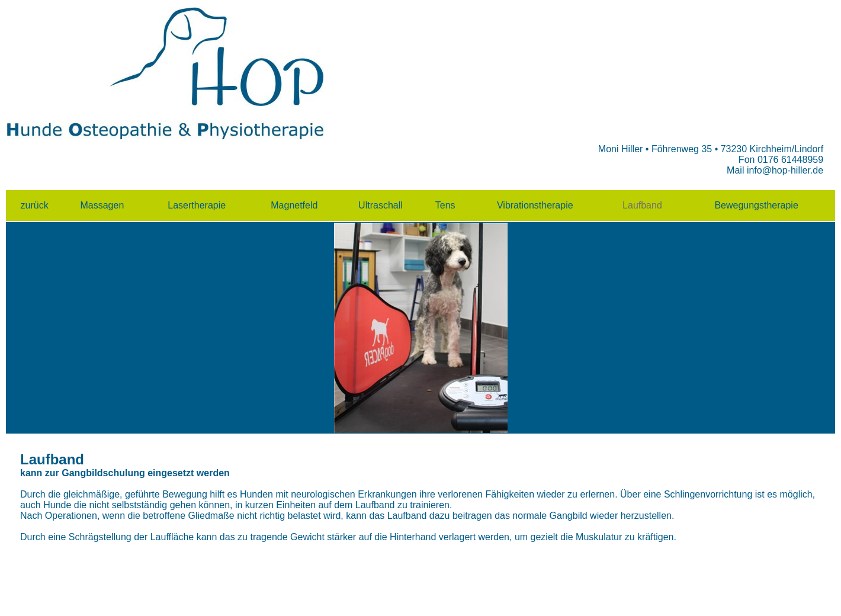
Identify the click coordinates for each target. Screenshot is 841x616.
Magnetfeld (294, 205)
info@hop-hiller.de (785, 170)
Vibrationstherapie (535, 205)
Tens (445, 205)
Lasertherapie (197, 205)
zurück (35, 205)
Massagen (102, 205)
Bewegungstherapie (756, 205)
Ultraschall (382, 205)
